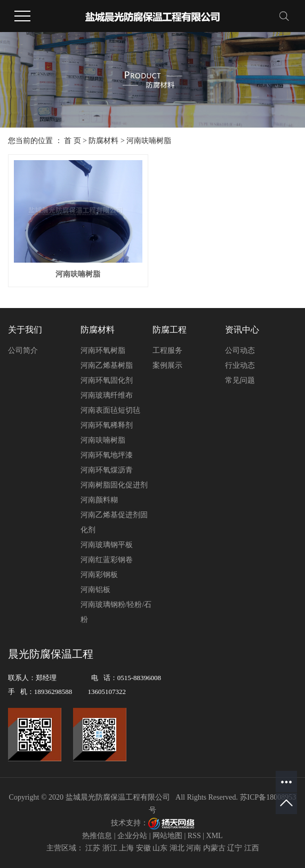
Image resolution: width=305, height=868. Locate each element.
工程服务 (167, 350)
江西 (252, 848)
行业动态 (240, 365)
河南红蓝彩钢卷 (107, 560)
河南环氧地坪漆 (107, 455)
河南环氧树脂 (103, 350)
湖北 (177, 848)
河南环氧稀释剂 (107, 425)
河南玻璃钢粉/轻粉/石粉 (116, 612)
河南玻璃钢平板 (107, 545)
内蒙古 (214, 848)
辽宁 (235, 848)
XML (215, 836)
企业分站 (132, 836)
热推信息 (97, 836)
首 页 (73, 141)
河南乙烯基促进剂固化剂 (114, 522)
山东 (160, 848)
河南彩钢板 (99, 575)
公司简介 (23, 350)
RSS (194, 836)
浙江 (110, 848)
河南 (194, 848)
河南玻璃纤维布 (107, 395)
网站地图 (167, 836)
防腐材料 (103, 141)
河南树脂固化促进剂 (114, 485)
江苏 (93, 848)
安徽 (143, 848)
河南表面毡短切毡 (110, 410)
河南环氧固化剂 (107, 380)
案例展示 (167, 365)
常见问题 (240, 380)
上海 (126, 848)
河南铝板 (95, 590)
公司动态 (240, 350)
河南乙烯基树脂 (107, 365)
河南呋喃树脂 (149, 141)
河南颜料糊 (99, 500)
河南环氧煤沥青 (107, 470)
